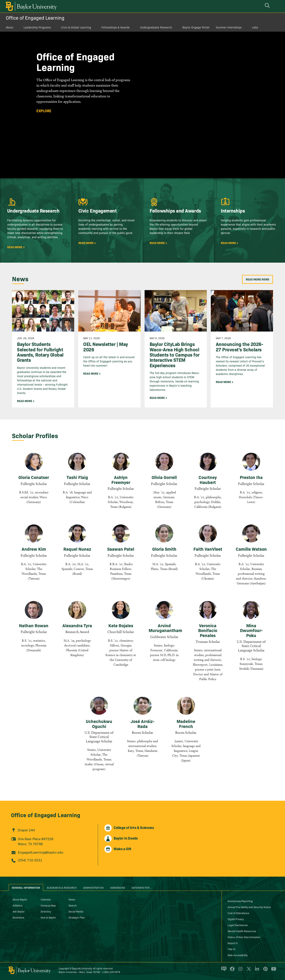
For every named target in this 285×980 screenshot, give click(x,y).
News (72, 899)
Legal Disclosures (238, 925)
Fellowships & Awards (115, 27)
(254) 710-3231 (30, 860)
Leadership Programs (37, 27)
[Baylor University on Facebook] (231, 971)
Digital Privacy (236, 919)
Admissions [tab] (118, 887)
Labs (255, 27)
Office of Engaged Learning (35, 18)
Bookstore (18, 917)
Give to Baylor (48, 917)
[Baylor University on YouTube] (273, 971)
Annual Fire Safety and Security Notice (249, 907)
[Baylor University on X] (248, 971)
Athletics (17, 905)
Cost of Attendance (238, 913)
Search (73, 905)
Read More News (257, 279)
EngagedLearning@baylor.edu (41, 852)
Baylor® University (82, 968)
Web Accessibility (238, 955)
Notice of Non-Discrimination (244, 937)
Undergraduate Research (156, 27)
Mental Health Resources (242, 931)
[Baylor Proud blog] (223, 971)
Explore (44, 111)
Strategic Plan (77, 917)
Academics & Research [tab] (62, 887)
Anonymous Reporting (240, 901)
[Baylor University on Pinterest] (265, 971)
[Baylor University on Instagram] (240, 971)
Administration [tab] (93, 887)
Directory (46, 911)
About (9, 27)
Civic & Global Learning (76, 27)
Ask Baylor (19, 911)
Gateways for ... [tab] (142, 887)
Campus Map (48, 905)
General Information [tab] (26, 887)
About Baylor (20, 899)
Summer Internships (229, 27)
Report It (233, 943)
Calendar (46, 899)
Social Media (76, 911)
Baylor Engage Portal (196, 27)
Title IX (231, 949)
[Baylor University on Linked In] (256, 971)
